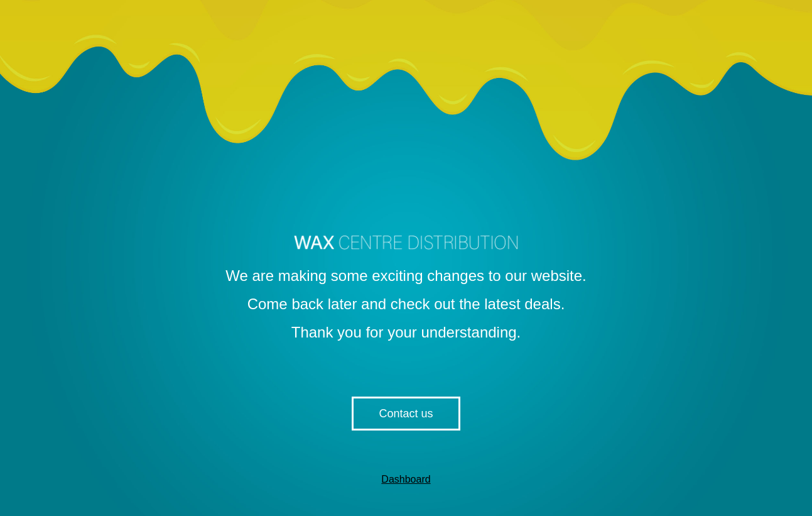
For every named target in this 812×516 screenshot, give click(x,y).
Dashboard (406, 479)
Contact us (406, 414)
